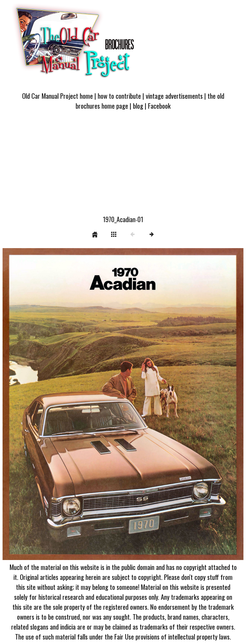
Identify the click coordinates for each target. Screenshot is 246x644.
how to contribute (119, 96)
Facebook (159, 106)
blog (138, 106)
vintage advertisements (174, 96)
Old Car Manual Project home (57, 96)
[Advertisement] (123, 166)
